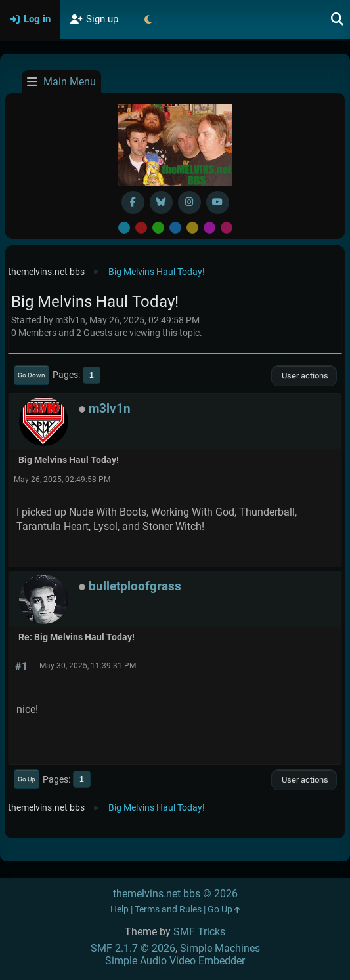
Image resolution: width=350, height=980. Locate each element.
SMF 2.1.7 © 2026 (133, 948)
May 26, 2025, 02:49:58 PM (62, 480)
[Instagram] (189, 202)
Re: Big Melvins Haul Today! (77, 637)
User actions (304, 376)
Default (124, 228)
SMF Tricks (199, 932)
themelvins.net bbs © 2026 (175, 894)
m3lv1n (110, 408)
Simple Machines (220, 948)
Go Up (27, 779)
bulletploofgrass (135, 586)
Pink (227, 228)
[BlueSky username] (161, 202)
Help (120, 909)
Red (141, 228)
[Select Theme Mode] (148, 20)
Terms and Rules (168, 909)
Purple (209, 228)
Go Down (32, 375)
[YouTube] (218, 202)
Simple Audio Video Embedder (175, 961)
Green (158, 228)
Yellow (192, 228)
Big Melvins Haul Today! (69, 460)
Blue (175, 228)
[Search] (338, 20)
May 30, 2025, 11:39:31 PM (88, 666)
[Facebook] (133, 202)
